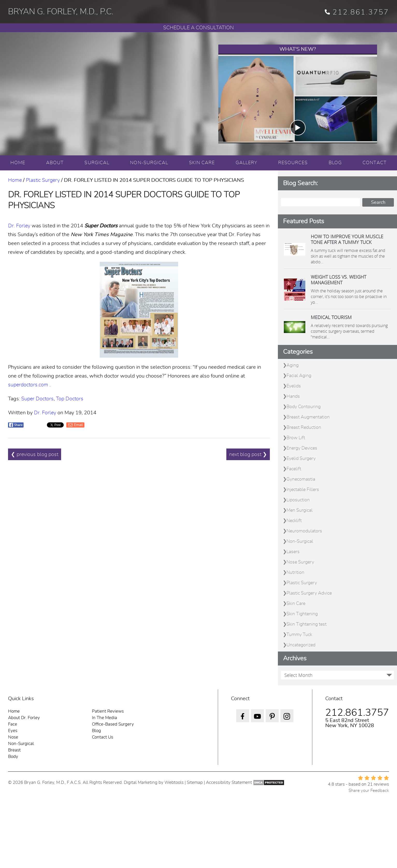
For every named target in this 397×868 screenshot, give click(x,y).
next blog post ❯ (248, 455)
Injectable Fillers (303, 490)
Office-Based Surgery (113, 724)
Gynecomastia (301, 479)
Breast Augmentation (308, 417)
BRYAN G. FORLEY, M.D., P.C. (61, 12)
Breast (14, 750)
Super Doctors (37, 399)
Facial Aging (299, 376)
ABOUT (55, 163)
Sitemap (195, 782)
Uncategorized (301, 645)
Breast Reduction (304, 428)
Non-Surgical (300, 541)
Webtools (174, 782)
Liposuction (298, 500)
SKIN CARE (202, 163)
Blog (96, 731)
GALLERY (247, 163)
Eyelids (294, 386)
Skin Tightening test (306, 624)
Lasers (293, 552)
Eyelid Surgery (301, 459)
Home (15, 180)
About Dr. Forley (24, 718)
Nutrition (295, 573)
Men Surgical (299, 510)
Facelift (294, 469)
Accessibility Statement (229, 782)
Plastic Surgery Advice (309, 593)
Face (13, 724)
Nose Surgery (300, 562)
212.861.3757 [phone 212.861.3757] (357, 12)
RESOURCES (293, 163)
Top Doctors (70, 399)
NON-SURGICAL (149, 163)
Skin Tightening (302, 614)
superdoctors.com (28, 385)
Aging (293, 365)
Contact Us (103, 737)
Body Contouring (304, 407)
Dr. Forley (19, 226)
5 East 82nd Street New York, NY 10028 (350, 723)
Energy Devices (302, 448)
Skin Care (296, 604)
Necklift (294, 521)
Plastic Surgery (43, 180)
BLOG (335, 163)
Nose (13, 737)
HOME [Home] (18, 163)
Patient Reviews (108, 711)
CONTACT (375, 163)
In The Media (104, 718)
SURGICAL (97, 163)
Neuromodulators (304, 531)
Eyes (13, 731)
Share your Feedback (369, 790)
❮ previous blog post (35, 455)
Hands (293, 396)
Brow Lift (296, 438)
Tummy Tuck (299, 635)
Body (13, 757)
